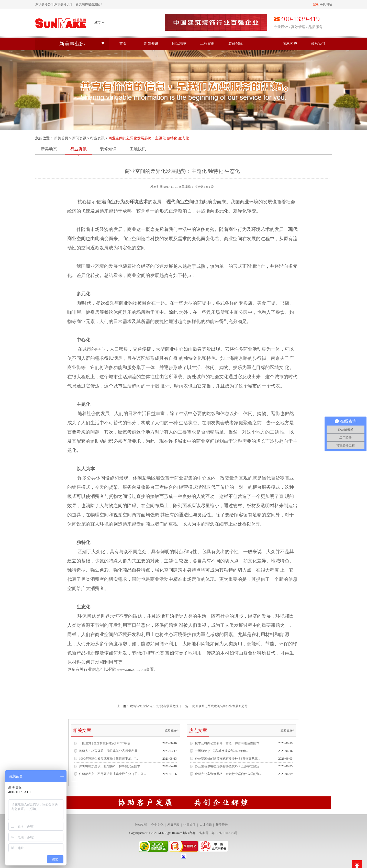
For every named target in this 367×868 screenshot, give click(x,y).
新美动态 (49, 149)
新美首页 (61, 138)
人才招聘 (206, 825)
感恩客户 (290, 44)
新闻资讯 (151, 44)
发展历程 (173, 825)
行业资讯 (97, 138)
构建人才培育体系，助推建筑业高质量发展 (108, 751)
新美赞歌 (222, 825)
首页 (123, 44)
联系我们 (318, 44)
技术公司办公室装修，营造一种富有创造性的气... (228, 743)
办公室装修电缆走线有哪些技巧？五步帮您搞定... (228, 766)
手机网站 (326, 4)
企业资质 (190, 825)
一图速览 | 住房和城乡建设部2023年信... (106, 743)
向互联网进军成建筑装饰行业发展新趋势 (220, 706)
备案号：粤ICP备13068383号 (219, 833)
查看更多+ (172, 730)
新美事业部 (72, 44)
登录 (316, 4)
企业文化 (157, 825)
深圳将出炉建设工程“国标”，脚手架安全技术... (111, 766)
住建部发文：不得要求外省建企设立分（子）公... (112, 774)
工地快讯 (138, 149)
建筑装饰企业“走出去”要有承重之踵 (154, 706)
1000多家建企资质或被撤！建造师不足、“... (108, 759)
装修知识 (108, 149)
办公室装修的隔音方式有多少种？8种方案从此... (227, 759)
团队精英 (179, 44)
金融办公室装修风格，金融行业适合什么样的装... (228, 774)
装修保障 (236, 44)
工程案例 (207, 44)
